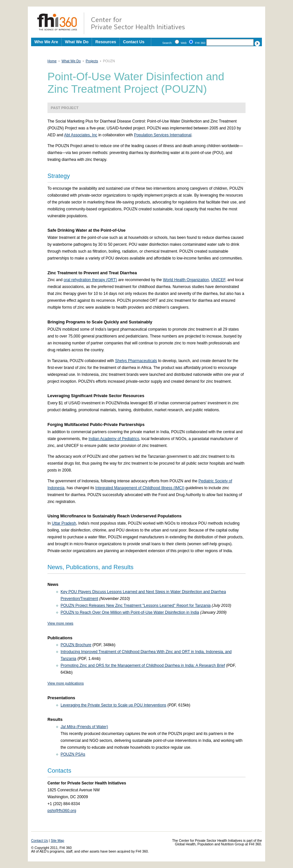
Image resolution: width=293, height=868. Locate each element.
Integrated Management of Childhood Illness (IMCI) (140, 488)
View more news (60, 623)
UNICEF (218, 280)
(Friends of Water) (84, 727)
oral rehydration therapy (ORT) (90, 280)
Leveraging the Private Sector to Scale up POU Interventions (113, 705)
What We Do (71, 61)
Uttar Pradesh (64, 523)
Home (52, 61)
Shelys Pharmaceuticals (136, 361)
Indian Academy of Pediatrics (114, 439)
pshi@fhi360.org (62, 811)
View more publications (66, 683)
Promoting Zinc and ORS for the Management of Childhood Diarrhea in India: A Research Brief (143, 665)
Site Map (57, 841)
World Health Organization (186, 280)
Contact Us (134, 42)
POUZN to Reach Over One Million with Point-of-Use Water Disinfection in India (130, 612)
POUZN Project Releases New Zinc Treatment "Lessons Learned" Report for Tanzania (136, 606)
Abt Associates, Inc (81, 135)
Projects (92, 61)
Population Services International (163, 135)
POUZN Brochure (76, 645)
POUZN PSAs (73, 754)
